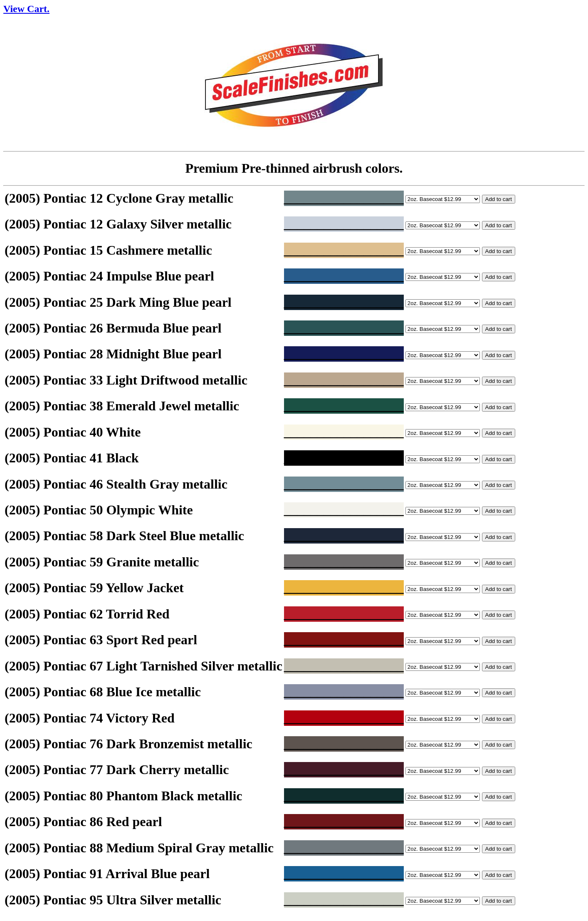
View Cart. (26, 9)
